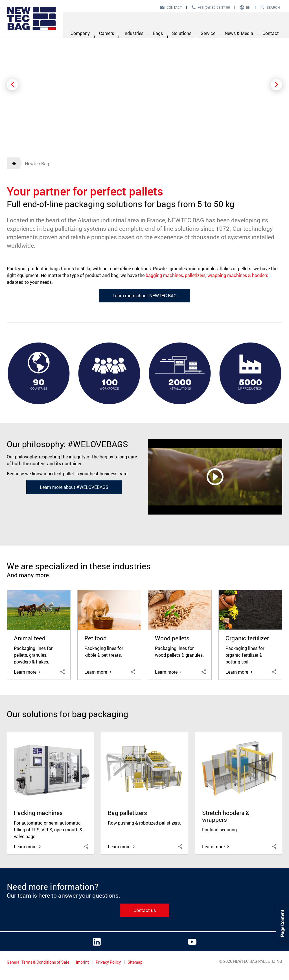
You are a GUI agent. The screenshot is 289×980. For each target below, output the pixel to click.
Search (273, 7)
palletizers (195, 275)
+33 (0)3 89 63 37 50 (214, 7)
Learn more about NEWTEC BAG (145, 296)
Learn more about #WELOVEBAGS (74, 487)
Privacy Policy (109, 962)
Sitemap (135, 962)
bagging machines (164, 275)
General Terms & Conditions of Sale (38, 962)
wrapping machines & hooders (238, 275)
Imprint (83, 962)
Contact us (145, 910)
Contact (174, 7)
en (248, 7)
